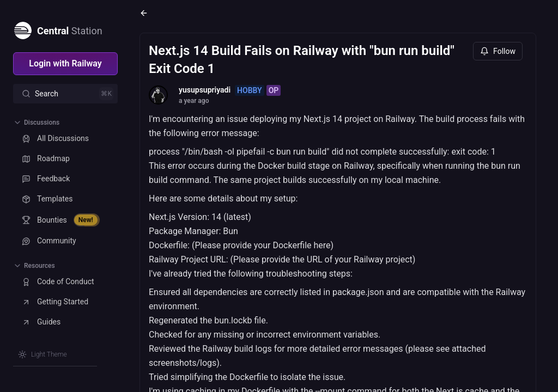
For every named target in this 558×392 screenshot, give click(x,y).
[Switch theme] (43, 354)
